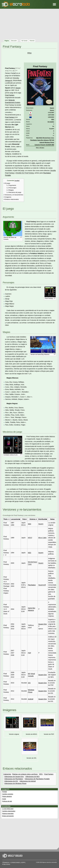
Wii (29, 674)
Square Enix (42, 624)
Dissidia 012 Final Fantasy (25, 173)
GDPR (23, 863)
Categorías (7, 774)
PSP (50, 140)
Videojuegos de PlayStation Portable (37, 779)
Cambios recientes (8, 794)
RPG (53, 119)
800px (29, 53)
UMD (53, 145)
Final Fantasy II (10, 117)
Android (42, 142)
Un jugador (51, 122)
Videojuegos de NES (32, 777)
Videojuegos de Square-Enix (14, 777)
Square (52, 108)
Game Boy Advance (43, 140)
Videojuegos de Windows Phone (15, 783)
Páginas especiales (8, 814)
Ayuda (4, 799)
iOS (53, 140)
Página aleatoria (7, 796)
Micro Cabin (42, 538)
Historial (32, 41)
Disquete (43, 145)
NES (37, 138)
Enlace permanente (8, 816)
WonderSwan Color (48, 138)
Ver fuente (24, 41)
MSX (30, 538)
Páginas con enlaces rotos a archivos (25, 774)
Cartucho (37, 145)
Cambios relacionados (9, 811)
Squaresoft (42, 585)
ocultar (17, 181)
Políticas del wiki (7, 801)
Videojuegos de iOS (11, 781)
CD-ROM (48, 145)
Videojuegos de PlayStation (14, 779)
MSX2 (41, 138)
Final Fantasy (10, 95)
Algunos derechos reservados (50, 862)
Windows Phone (49, 142)
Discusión (14, 41)
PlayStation (34, 140)
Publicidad (6, 864)
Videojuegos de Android (28, 781)
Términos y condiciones (11, 863)
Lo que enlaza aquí (8, 809)
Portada (4, 792)
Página (7, 41)
